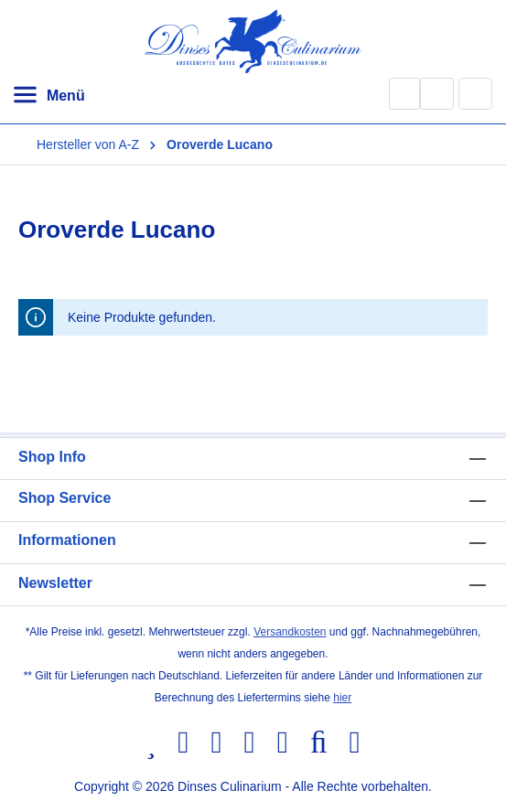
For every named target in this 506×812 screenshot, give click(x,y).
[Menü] (48, 96)
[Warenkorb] (476, 93)
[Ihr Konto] (437, 94)
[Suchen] (404, 94)
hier (342, 698)
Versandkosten (290, 632)
